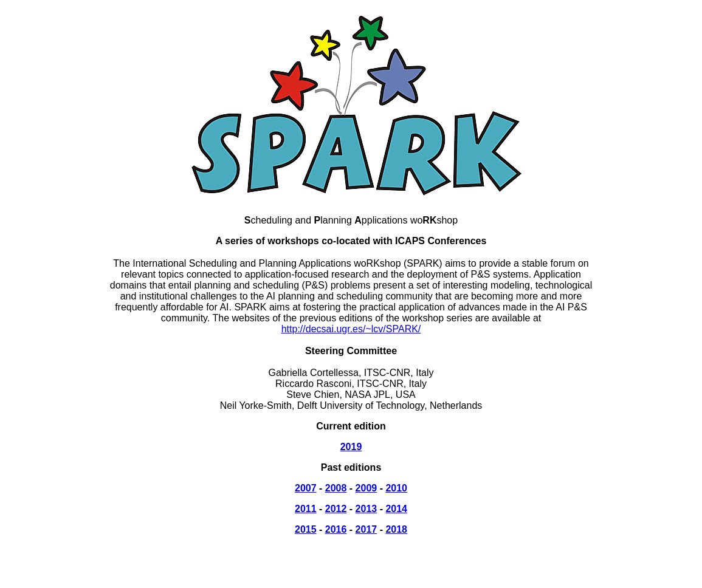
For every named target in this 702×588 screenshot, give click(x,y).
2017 (366, 529)
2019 (351, 447)
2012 (336, 509)
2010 (396, 488)
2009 (366, 488)
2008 (336, 488)
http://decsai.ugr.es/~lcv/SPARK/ (351, 329)
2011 (306, 509)
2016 (336, 529)
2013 (366, 509)
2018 (396, 529)
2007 (306, 488)
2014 (396, 509)
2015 (306, 529)
